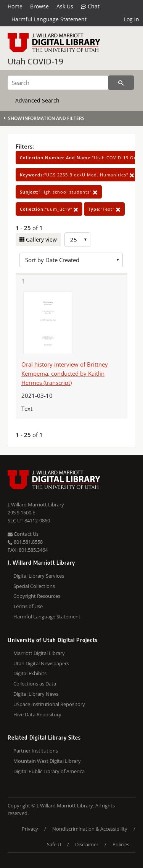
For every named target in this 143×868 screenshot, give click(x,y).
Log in (132, 19)
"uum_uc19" (49, 209)
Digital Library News (36, 694)
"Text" (104, 209)
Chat (90, 6)
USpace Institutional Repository (49, 704)
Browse (39, 6)
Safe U (54, 844)
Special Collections (34, 586)
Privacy (30, 829)
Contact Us (23, 534)
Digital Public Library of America (49, 771)
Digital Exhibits (30, 673)
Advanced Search (37, 100)
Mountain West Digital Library (47, 761)
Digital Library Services (39, 576)
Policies (121, 844)
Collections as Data (35, 684)
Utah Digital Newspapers (41, 663)
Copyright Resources (37, 596)
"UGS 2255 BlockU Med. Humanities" (77, 175)
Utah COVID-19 (35, 61)
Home (15, 6)
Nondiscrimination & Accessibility (90, 829)
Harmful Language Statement (49, 19)
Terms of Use (28, 606)
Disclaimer (87, 844)
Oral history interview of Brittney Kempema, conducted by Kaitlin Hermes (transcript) (65, 373)
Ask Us (65, 6)
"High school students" (59, 192)
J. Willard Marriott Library (36, 504)
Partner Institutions (36, 751)
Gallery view (41, 239)
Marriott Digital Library (39, 653)
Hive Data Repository (37, 714)
